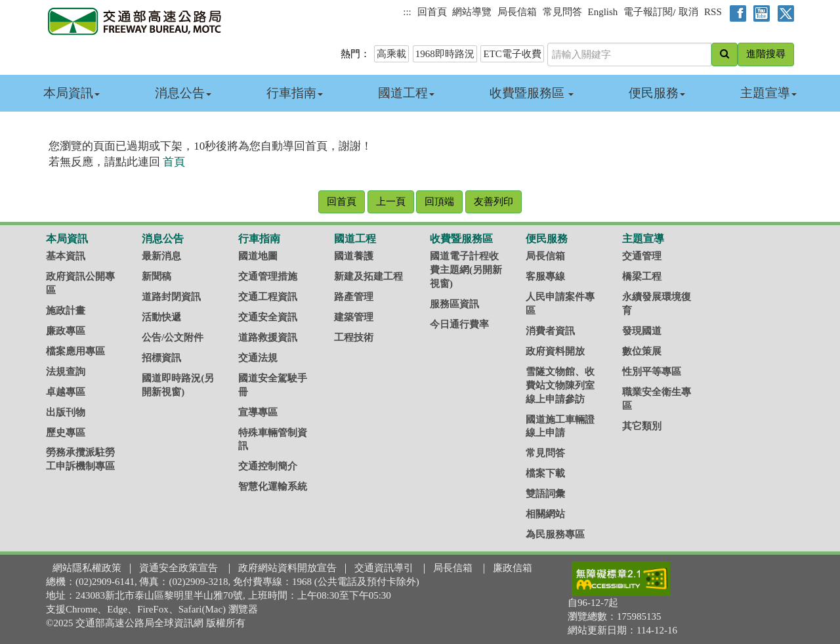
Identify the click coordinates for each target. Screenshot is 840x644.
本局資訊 (72, 93)
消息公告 (183, 93)
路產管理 (354, 297)
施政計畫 (66, 311)
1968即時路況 (445, 54)
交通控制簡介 (268, 466)
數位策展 (642, 351)
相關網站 (545, 514)
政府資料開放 (555, 351)
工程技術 (354, 337)
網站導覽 (472, 12)
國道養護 (354, 256)
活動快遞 (161, 317)
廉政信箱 (513, 568)
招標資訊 (161, 358)
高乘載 (391, 54)
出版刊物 (66, 412)
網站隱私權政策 (87, 568)
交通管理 (642, 256)
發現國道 (642, 331)
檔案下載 (545, 473)
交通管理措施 (268, 276)
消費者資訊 (550, 331)
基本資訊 (66, 256)
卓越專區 (66, 392)
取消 (688, 12)
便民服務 (657, 93)
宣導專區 (258, 412)
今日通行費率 (459, 324)
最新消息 (161, 256)
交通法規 (258, 358)
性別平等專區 (652, 372)
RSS (713, 12)
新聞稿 (157, 276)
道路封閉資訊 (171, 297)
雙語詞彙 (545, 494)
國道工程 (406, 93)
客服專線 (545, 276)
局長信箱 (517, 12)
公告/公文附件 (173, 337)
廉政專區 (66, 331)
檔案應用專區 (75, 351)
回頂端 (439, 202)
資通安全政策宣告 (178, 568)
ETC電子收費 (512, 54)
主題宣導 (768, 93)
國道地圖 (258, 256)
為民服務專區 (555, 534)
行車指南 (295, 93)
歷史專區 (66, 433)
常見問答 (562, 12)
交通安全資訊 (268, 317)
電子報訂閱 (648, 12)
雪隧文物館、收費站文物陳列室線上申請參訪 (560, 385)
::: (407, 12)
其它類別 (642, 426)
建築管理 (354, 317)
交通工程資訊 (268, 297)
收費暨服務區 (532, 93)
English (603, 12)
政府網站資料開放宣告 (287, 568)
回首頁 (432, 12)
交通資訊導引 (384, 568)
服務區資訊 (454, 304)
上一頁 (391, 202)
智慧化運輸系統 (273, 486)
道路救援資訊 (268, 337)
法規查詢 (66, 372)
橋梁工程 (642, 276)
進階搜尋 (766, 54)
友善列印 (493, 202)
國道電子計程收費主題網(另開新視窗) (466, 270)
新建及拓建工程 (368, 276)
